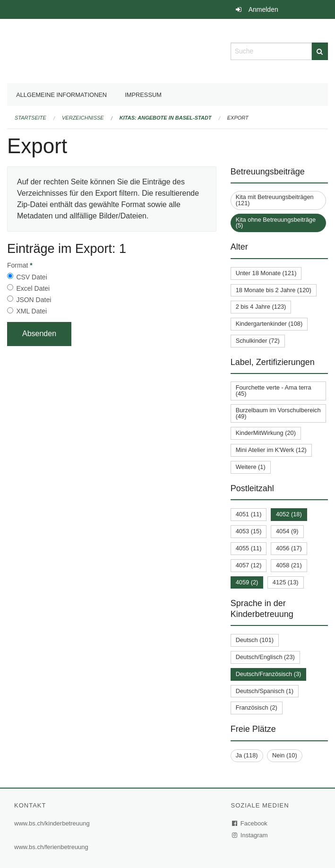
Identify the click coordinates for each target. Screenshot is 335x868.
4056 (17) (289, 548)
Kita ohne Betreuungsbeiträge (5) (276, 223)
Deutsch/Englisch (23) (265, 657)
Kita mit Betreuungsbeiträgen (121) (275, 200)
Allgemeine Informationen (61, 95)
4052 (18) (289, 514)
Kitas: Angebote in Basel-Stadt (166, 118)
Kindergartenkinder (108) (269, 324)
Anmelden (263, 9)
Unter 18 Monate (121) (266, 273)
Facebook (250, 823)
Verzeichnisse (83, 118)
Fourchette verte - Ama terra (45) (274, 391)
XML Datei (31, 311)
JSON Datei (34, 300)
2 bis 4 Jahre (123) (261, 307)
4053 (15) (249, 531)
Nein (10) (285, 755)
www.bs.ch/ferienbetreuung (51, 847)
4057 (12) (249, 565)
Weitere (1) (251, 467)
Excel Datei (33, 288)
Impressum (143, 95)
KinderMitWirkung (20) (266, 433)
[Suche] (320, 51)
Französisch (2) (257, 707)
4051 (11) (249, 514)
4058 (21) (289, 565)
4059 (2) (247, 582)
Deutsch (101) (255, 640)
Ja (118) (247, 755)
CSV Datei (31, 277)
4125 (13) (286, 582)
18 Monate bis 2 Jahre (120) (274, 290)
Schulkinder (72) (258, 341)
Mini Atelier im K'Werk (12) (271, 450)
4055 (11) (249, 548)
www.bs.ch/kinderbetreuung (52, 823)
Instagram (250, 835)
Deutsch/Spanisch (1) (265, 691)
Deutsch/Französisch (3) (269, 674)
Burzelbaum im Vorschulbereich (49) (278, 413)
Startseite (30, 118)
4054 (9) (287, 531)
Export (238, 118)
